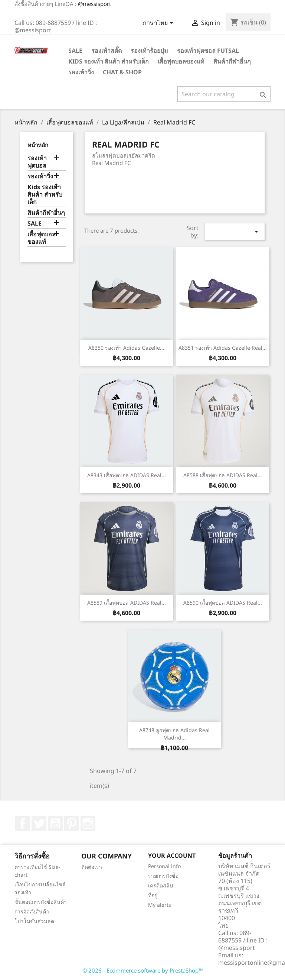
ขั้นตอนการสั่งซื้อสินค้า (41, 902)
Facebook (23, 824)
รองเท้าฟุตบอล (37, 162)
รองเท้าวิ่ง (81, 72)
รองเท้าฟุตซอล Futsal (208, 51)
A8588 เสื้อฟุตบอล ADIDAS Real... (223, 475)
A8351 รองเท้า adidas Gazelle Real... (223, 348)
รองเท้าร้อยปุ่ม (149, 51)
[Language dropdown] (159, 23)
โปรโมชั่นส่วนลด (34, 921)
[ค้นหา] (224, 94)
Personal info (164, 866)
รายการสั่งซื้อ (163, 876)
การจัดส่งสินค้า (32, 911)
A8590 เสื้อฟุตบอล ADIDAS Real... (223, 603)
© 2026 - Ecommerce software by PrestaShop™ (143, 970)
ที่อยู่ (153, 895)
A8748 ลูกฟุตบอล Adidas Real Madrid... (174, 734)
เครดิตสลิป (160, 885)
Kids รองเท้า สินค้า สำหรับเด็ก (109, 61)
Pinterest (72, 824)
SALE (75, 51)
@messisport (94, 4)
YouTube (55, 824)
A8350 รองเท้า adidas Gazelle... (126, 348)
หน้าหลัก (38, 145)
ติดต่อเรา (92, 867)
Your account (172, 856)
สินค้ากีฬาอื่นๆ (232, 61)
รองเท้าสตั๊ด (107, 51)
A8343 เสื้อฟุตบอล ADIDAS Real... (127, 475)
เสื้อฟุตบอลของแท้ (181, 61)
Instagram (88, 824)
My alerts (160, 905)
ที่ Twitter (39, 824)
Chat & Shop (122, 72)
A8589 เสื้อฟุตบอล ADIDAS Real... (127, 603)
